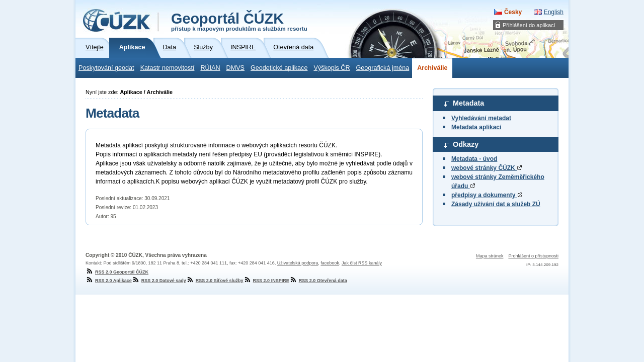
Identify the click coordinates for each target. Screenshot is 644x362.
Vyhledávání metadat (481, 118)
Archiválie (432, 68)
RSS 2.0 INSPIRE (266, 281)
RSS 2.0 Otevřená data (318, 281)
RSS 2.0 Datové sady (159, 281)
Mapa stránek (490, 256)
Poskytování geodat (106, 68)
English (554, 12)
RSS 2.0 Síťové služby (215, 281)
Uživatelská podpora (298, 263)
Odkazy (466, 144)
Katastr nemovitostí (168, 68)
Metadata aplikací (476, 127)
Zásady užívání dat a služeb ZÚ (496, 204)
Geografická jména (383, 68)
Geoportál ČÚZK (239, 21)
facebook (330, 263)
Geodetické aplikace (279, 68)
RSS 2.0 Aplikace (109, 281)
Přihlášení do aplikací (529, 25)
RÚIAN (210, 68)
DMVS (235, 68)
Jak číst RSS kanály (362, 263)
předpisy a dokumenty (487, 195)
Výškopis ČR (332, 68)
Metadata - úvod (474, 159)
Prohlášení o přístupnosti (533, 256)
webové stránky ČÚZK (487, 168)
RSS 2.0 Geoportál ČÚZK (117, 272)
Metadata (468, 103)
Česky (513, 12)
